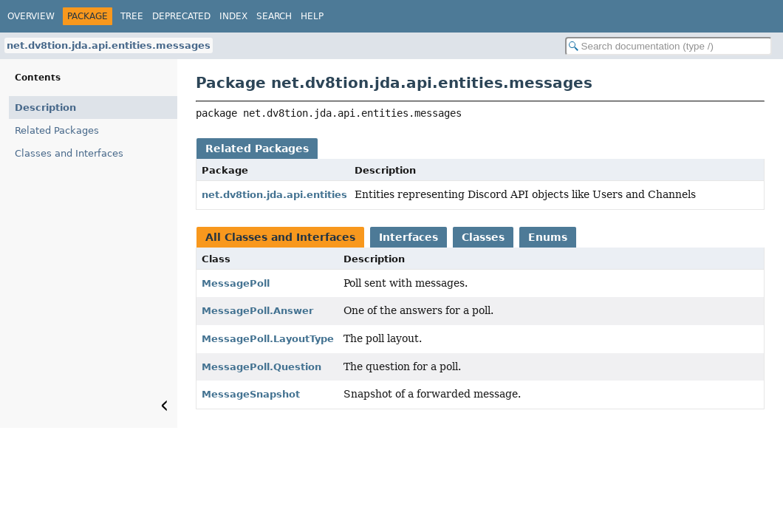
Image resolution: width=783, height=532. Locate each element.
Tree (132, 16)
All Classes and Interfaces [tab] (280, 237)
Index (233, 16)
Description (45, 108)
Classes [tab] (483, 237)
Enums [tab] (548, 237)
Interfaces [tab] (408, 237)
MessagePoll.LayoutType (268, 339)
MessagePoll (236, 283)
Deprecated (181, 16)
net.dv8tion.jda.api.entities (274, 195)
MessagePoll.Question (261, 367)
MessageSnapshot (251, 394)
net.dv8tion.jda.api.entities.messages (109, 45)
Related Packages (57, 130)
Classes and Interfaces (69, 153)
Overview (31, 16)
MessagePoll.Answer (257, 311)
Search (274, 16)
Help (312, 16)
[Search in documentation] (669, 46)
